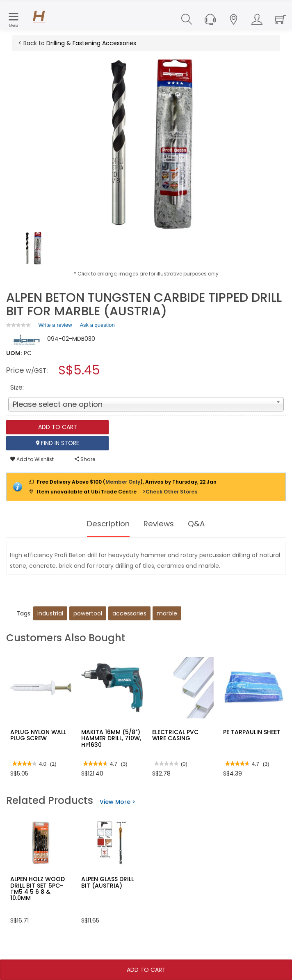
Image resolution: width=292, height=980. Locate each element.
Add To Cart (146, 970)
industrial (50, 613)
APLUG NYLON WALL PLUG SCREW (38, 735)
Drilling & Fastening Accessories (91, 43)
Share (85, 459)
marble (167, 613)
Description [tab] (107, 524)
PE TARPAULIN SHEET (252, 732)
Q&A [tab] (200, 524)
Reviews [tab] (161, 524)
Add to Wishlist (32, 459)
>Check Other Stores (170, 492)
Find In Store (58, 443)
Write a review (55, 326)
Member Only (123, 482)
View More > (117, 802)
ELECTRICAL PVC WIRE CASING (175, 735)
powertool (88, 613)
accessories (129, 613)
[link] (18, 325)
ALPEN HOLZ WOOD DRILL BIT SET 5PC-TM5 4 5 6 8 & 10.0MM (38, 888)
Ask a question (97, 325)
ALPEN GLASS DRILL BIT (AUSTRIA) (107, 882)
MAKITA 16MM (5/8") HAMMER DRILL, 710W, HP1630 (111, 738)
